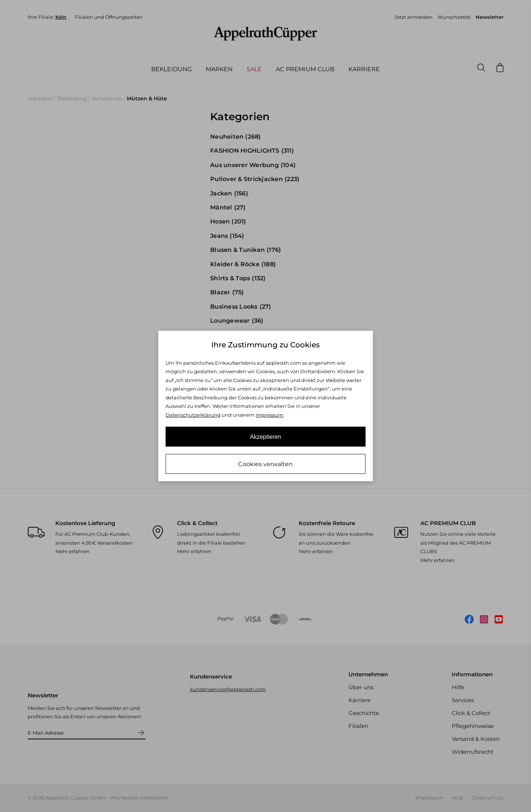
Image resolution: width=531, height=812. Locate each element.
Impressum (269, 415)
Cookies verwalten (265, 464)
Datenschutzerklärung (193, 415)
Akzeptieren (266, 437)
